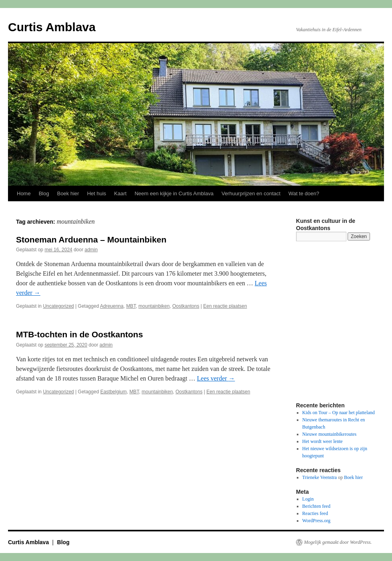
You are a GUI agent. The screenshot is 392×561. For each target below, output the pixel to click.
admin (91, 250)
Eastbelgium (114, 392)
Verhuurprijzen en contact (251, 193)
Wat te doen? (304, 193)
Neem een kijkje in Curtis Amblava (174, 193)
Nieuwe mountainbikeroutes (330, 434)
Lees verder (216, 378)
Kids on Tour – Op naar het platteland (339, 413)
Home (24, 193)
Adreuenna (112, 306)
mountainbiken (154, 306)
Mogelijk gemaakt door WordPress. (338, 542)
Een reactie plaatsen (225, 306)
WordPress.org (316, 521)
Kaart (120, 193)
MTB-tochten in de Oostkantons (79, 334)
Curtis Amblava (52, 27)
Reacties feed (315, 513)
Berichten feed (316, 506)
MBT (131, 306)
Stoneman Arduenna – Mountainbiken (91, 239)
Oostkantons (186, 306)
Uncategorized (58, 306)
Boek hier (68, 193)
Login (308, 499)
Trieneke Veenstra (320, 477)
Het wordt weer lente (323, 441)
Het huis (97, 193)
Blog (44, 193)
